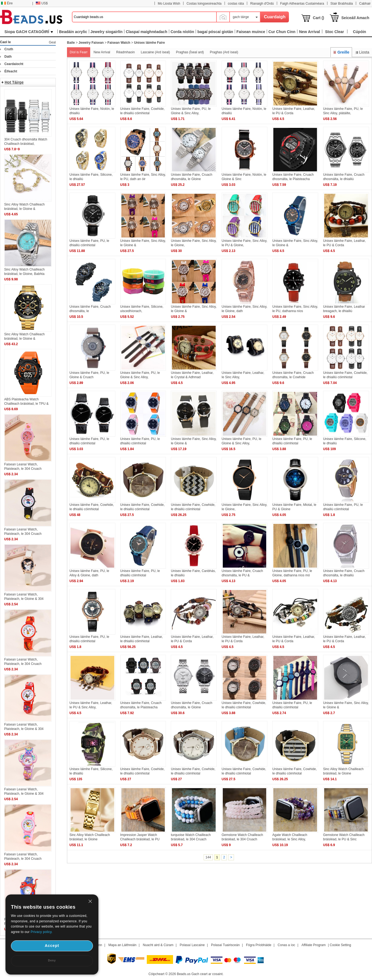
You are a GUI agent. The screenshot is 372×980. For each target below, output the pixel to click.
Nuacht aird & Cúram (158, 945)
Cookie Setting (340, 945)
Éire (7, 3)
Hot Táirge (14, 82)
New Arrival (102, 52)
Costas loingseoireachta (204, 4)
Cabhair (365, 4)
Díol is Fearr (79, 52)
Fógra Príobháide (259, 945)
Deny (52, 960)
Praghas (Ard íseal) (224, 52)
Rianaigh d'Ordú (262, 4)
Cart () (319, 18)
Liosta (362, 52)
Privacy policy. (42, 932)
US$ (42, 3)
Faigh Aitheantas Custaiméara (302, 4)
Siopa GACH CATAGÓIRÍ (29, 32)
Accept (52, 946)
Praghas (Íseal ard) (190, 52)
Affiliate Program (314, 945)
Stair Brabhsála (342, 4)
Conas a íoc (286, 945)
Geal (52, 42)
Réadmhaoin (125, 52)
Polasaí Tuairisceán (225, 945)
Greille (341, 52)
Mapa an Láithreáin (123, 945)
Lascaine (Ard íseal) (155, 52)
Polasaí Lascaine (192, 945)
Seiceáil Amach (355, 18)
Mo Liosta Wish (169, 4)
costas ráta (236, 4)
